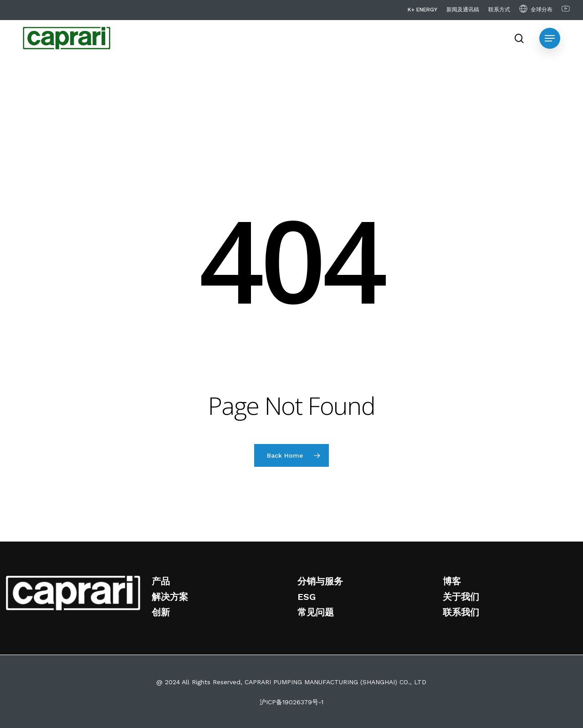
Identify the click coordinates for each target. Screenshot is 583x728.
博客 (452, 581)
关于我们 (461, 597)
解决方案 (170, 597)
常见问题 (316, 612)
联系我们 (461, 612)
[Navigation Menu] (550, 38)
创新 (161, 612)
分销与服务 (320, 581)
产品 (161, 581)
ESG (307, 597)
